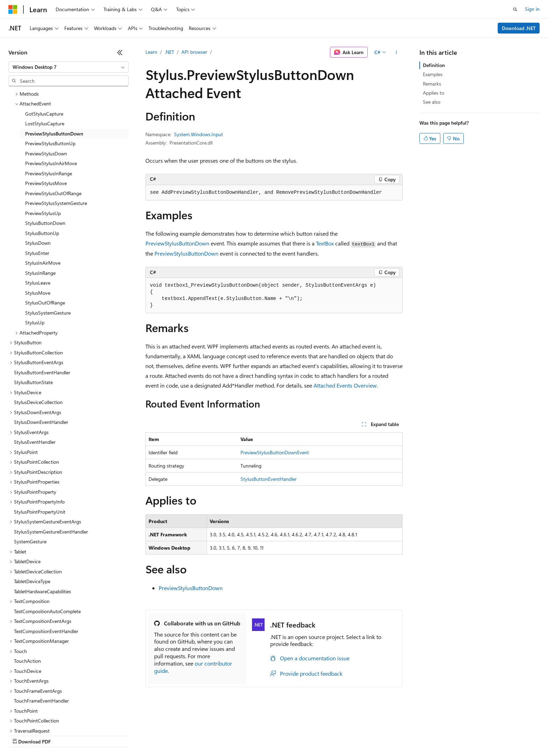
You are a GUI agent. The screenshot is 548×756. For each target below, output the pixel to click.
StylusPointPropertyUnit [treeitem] (40, 477)
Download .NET (519, 28)
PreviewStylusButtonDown (177, 243)
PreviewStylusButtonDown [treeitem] (54, 99)
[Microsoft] (13, 9)
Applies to (434, 93)
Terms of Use (255, 735)
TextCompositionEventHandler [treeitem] (46, 596)
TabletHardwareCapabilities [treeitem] (42, 556)
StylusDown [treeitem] (38, 208)
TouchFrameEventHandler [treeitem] (41, 666)
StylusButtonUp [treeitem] (42, 198)
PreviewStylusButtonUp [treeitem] (50, 108)
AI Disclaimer (22, 735)
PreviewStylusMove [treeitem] (46, 148)
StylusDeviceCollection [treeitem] (38, 367)
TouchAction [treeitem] (27, 626)
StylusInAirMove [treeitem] (43, 228)
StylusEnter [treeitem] (37, 218)
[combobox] (68, 67)
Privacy (153, 735)
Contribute (125, 735)
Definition (434, 65)
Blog (95, 735)
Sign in (532, 9)
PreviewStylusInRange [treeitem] (49, 138)
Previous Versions (63, 735)
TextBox (325, 243)
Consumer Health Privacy (201, 735)
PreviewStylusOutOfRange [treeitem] (53, 158)
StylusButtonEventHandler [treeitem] (42, 337)
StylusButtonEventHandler (269, 479)
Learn (151, 52)
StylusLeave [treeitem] (38, 248)
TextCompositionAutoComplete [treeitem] (47, 576)
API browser (194, 52)
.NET (169, 52)
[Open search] (515, 9)
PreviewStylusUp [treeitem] (43, 178)
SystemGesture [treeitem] (30, 507)
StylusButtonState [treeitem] (33, 347)
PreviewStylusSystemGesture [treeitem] (56, 168)
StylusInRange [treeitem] (40, 238)
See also (432, 102)
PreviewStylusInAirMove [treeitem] (51, 128)
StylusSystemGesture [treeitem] (48, 278)
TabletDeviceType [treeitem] (32, 546)
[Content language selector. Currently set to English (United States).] (40, 718)
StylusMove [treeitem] (38, 258)
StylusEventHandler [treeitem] (35, 407)
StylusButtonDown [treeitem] (45, 188)
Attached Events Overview (345, 385)
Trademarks (290, 735)
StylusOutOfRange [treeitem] (45, 268)
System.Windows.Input (199, 134)
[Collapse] (120, 52)
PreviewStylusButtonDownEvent (275, 452)
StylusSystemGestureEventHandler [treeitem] (51, 497)
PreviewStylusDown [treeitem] (46, 119)
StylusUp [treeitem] (35, 288)
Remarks (432, 84)
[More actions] (396, 52)
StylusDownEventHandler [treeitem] (41, 387)
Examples (433, 74)
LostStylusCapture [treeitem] (45, 89)
